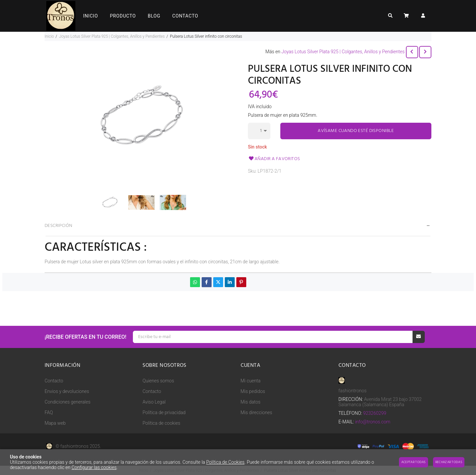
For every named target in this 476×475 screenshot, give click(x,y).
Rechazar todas (449, 462)
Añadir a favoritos (274, 159)
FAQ (49, 412)
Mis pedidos (253, 391)
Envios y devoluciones (67, 391)
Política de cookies (161, 423)
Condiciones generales (68, 402)
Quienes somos (158, 381)
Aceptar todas (414, 462)
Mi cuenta (251, 381)
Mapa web (55, 423)
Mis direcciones (257, 412)
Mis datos (251, 402)
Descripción (59, 226)
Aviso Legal (154, 402)
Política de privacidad (164, 412)
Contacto (54, 381)
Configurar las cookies (94, 467)
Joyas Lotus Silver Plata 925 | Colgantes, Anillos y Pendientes (343, 52)
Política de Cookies (225, 462)
